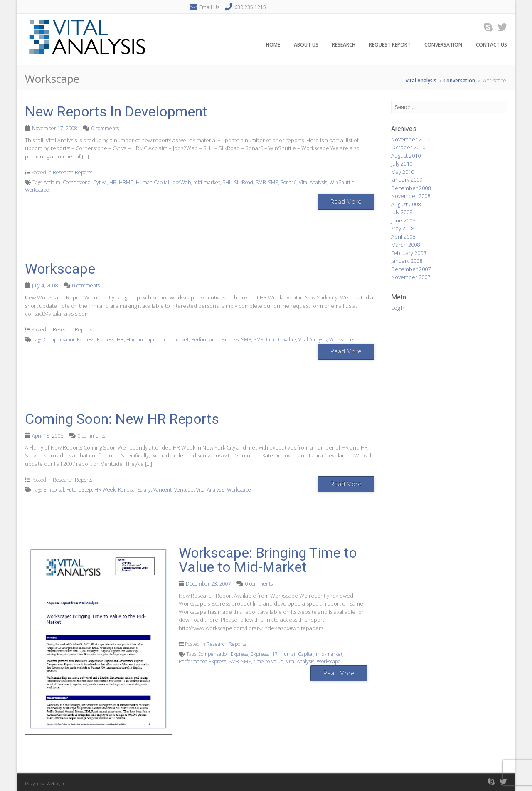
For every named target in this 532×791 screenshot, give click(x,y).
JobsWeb (181, 182)
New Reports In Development (116, 111)
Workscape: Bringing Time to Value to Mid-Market (268, 560)
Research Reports (73, 172)
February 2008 (409, 253)
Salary (144, 490)
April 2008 (403, 237)
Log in (398, 308)
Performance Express (215, 340)
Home (273, 45)
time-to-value (281, 340)
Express (106, 340)
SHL (227, 182)
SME (273, 182)
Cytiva (100, 182)
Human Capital (153, 182)
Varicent (163, 490)
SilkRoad (244, 182)
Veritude (184, 490)
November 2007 (411, 277)
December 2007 (411, 269)
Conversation (443, 45)
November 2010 (411, 139)
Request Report (390, 45)
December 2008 (411, 188)
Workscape (37, 190)
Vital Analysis (313, 182)
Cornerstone (77, 182)
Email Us (209, 7)
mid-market (207, 182)
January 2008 (407, 261)
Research (344, 45)
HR (113, 182)
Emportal (54, 490)
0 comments (105, 128)
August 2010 (406, 156)
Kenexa (126, 490)
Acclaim (52, 182)
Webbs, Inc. (58, 783)
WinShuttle (342, 182)
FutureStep (79, 490)
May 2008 (403, 228)
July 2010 (402, 163)
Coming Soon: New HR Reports (122, 419)
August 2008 (406, 204)
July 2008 (402, 212)
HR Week (105, 490)
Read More (346, 201)
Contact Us (491, 45)
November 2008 (411, 196)
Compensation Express (69, 340)
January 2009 (407, 180)
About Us (306, 45)
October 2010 (408, 147)
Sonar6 (288, 182)
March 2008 (405, 245)
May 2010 (403, 172)
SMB (261, 182)
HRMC (126, 182)
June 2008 (403, 220)
